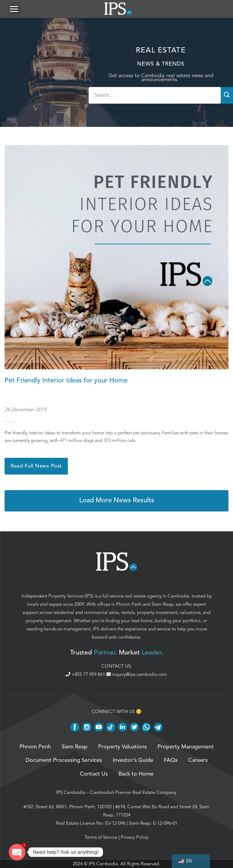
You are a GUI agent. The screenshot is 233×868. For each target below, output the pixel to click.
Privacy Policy (134, 838)
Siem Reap (162, 604)
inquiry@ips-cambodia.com (137, 675)
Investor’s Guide (133, 761)
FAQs (171, 761)
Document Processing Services (64, 761)
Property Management (186, 747)
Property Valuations (122, 747)
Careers (198, 761)
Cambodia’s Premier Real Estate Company (133, 793)
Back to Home (136, 774)
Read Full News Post (36, 466)
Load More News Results (117, 501)
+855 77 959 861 (86, 675)
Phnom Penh (129, 604)
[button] (14, 9)
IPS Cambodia (71, 793)
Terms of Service (101, 838)
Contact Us (94, 774)
